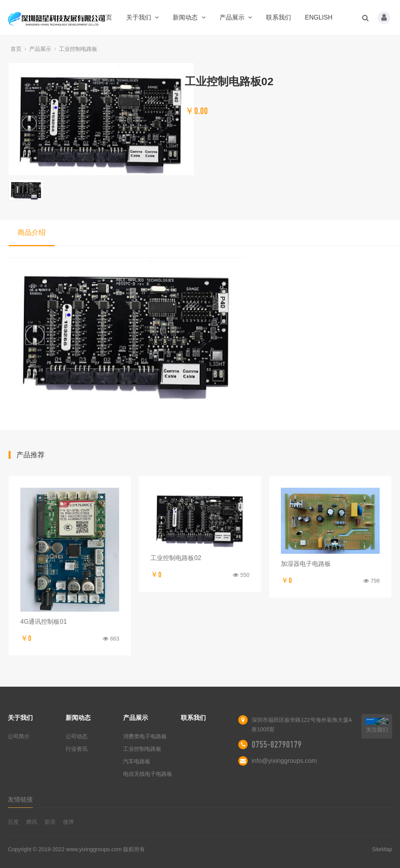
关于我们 (142, 17)
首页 (106, 17)
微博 (68, 822)
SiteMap (382, 849)
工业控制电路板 (78, 49)
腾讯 (32, 822)
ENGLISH (319, 17)
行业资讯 (77, 749)
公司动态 (77, 736)
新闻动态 (189, 17)
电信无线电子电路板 (148, 774)
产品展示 (236, 17)
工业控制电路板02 (176, 558)
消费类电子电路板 (145, 736)
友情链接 (20, 799)
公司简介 (19, 736)
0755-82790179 (277, 745)
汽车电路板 (137, 761)
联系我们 (279, 17)
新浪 (50, 822)
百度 (13, 822)
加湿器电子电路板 (306, 564)
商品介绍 (32, 233)
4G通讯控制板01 (44, 622)
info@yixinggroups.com (284, 761)
